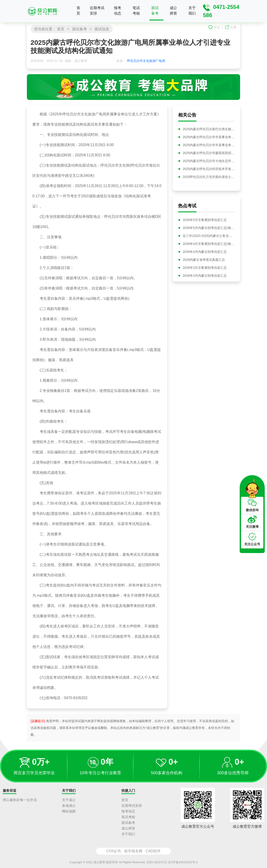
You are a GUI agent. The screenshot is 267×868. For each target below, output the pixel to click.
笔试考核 (136, 11)
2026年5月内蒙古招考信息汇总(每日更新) (209, 229)
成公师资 (173, 11)
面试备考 (155, 11)
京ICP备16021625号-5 (183, 862)
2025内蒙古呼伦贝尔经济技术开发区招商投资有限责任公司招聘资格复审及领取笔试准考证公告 (209, 169)
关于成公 (69, 800)
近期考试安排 (97, 11)
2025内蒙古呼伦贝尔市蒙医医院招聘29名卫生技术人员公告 (209, 153)
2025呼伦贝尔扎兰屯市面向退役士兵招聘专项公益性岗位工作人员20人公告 (209, 177)
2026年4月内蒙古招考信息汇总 (205, 253)
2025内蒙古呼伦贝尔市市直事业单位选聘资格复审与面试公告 (209, 137)
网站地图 (69, 811)
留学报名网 (133, 851)
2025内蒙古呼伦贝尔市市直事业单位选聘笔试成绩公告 (209, 145)
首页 (78, 11)
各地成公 (69, 806)
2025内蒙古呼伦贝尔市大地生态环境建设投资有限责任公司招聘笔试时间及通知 (209, 161)
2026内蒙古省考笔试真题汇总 (204, 261)
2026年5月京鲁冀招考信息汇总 (205, 221)
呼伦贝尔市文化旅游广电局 (146, 61)
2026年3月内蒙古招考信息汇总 (205, 277)
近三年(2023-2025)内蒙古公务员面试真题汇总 (209, 237)
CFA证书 (114, 851)
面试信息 (102, 29)
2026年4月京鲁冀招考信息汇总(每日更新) (209, 245)
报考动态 (118, 11)
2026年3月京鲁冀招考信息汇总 (205, 269)
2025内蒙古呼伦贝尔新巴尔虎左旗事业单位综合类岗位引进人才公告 (209, 129)
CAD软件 (153, 851)
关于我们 (192, 11)
